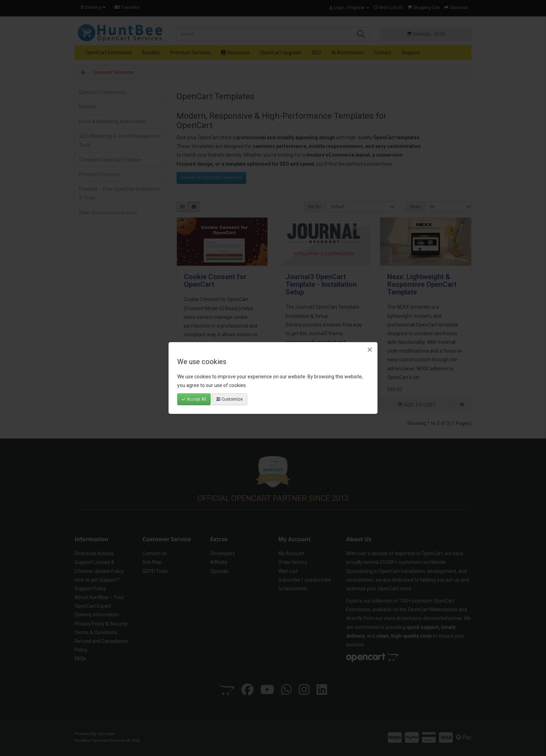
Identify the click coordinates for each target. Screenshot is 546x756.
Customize (229, 399)
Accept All (194, 399)
